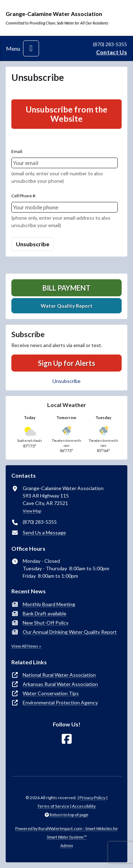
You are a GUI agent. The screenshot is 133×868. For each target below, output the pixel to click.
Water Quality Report (67, 306)
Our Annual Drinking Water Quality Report (70, 632)
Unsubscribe (66, 381)
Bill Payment (66, 288)
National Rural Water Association (59, 675)
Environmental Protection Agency (60, 702)
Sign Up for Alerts (66, 363)
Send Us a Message (44, 532)
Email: (17, 151)
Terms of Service (53, 806)
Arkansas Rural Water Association (60, 684)
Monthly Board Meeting (49, 604)
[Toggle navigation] (31, 48)
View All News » (26, 646)
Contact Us (112, 52)
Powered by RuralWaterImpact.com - (66, 833)
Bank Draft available (45, 613)
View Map (32, 511)
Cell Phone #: (24, 196)
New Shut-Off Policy (46, 623)
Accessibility (84, 806)
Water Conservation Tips (51, 693)
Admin (67, 845)
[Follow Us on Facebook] (67, 739)
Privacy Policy (92, 798)
